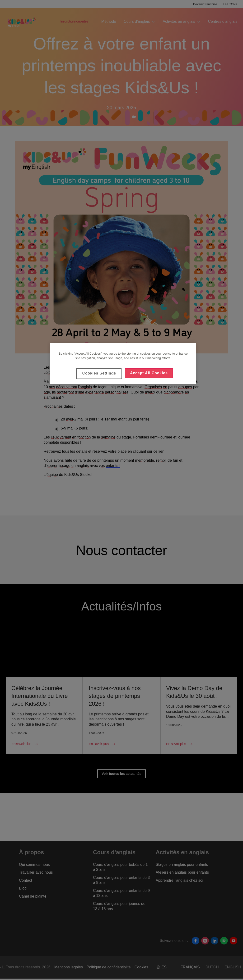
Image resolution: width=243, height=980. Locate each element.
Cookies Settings (99, 373)
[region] (123, 363)
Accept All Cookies (149, 373)
